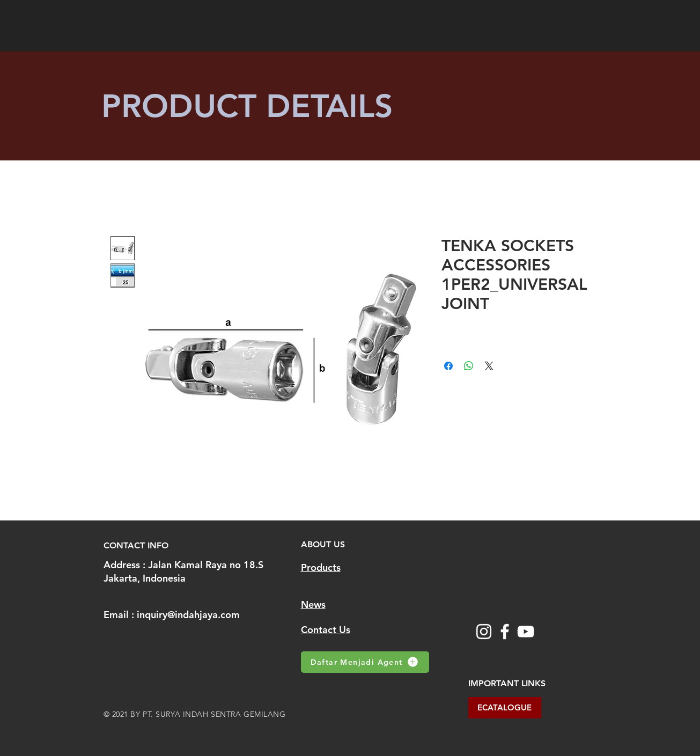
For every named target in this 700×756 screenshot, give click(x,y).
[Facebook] (505, 632)
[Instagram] (484, 632)
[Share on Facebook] (448, 366)
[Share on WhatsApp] (469, 366)
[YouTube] (526, 632)
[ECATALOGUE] (505, 708)
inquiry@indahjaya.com (188, 615)
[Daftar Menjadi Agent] (365, 662)
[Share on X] (489, 366)
